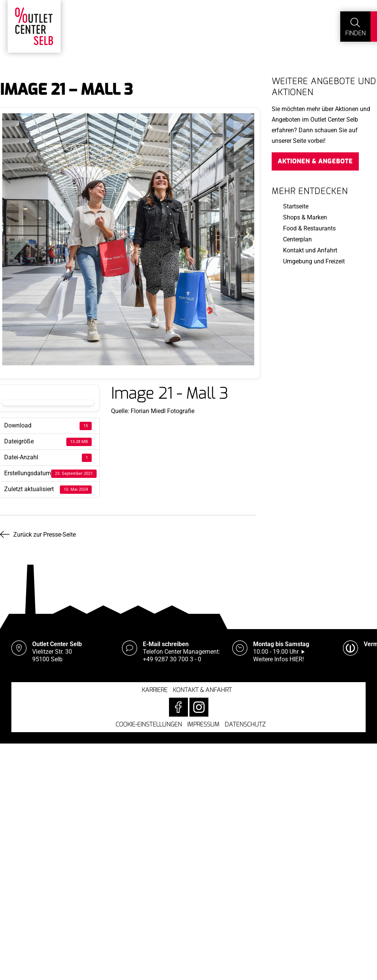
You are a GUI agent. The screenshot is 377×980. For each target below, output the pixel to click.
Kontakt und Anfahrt (310, 250)
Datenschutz (245, 724)
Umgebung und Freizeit (314, 261)
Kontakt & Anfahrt (202, 690)
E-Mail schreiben (166, 644)
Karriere (155, 690)
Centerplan (297, 239)
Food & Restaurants (309, 228)
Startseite (296, 206)
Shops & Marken (305, 217)
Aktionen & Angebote (315, 161)
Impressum (203, 724)
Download (48, 403)
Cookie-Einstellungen (149, 724)
